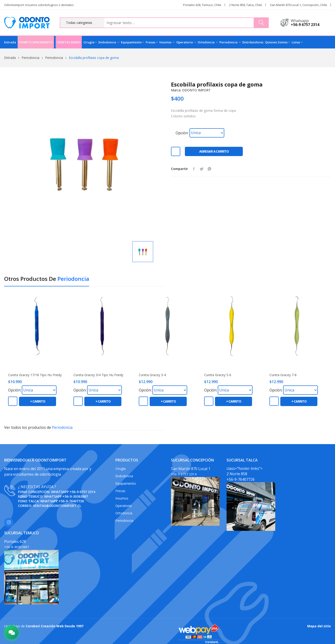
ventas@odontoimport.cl (57, 506)
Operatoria (186, 42)
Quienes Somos (278, 42)
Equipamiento (133, 42)
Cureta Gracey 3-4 (152, 375)
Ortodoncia (208, 42)
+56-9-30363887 (75, 496)
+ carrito (38, 401)
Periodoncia (230, 42)
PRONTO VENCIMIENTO (36, 42)
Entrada (10, 42)
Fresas (152, 42)
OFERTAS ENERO (69, 42)
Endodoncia (109, 42)
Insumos (167, 42)
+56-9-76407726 (71, 501)
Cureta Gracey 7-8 (283, 375)
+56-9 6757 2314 (305, 25)
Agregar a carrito (214, 151)
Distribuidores (253, 42)
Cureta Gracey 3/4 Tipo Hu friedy (98, 375)
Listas (297, 42)
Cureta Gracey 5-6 (218, 375)
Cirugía (90, 42)
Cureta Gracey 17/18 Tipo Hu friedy (35, 375)
